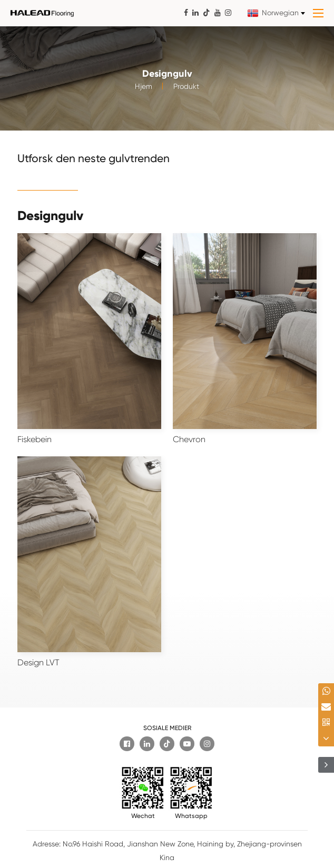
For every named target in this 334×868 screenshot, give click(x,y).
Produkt (186, 92)
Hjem (144, 92)
